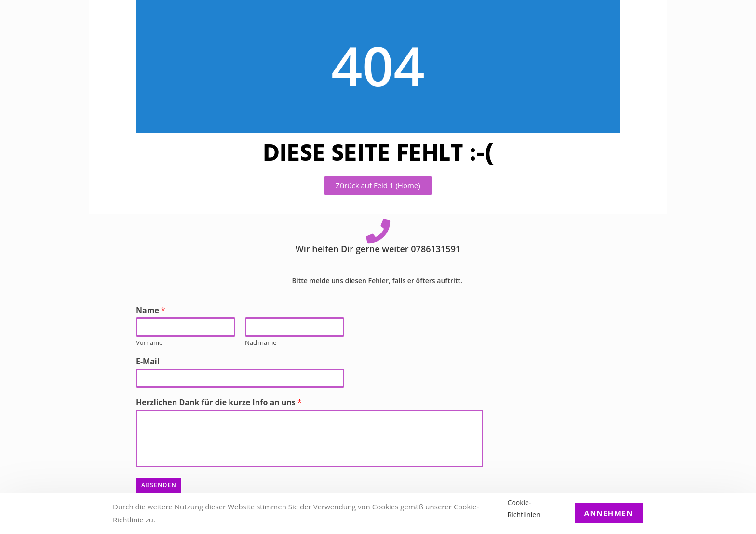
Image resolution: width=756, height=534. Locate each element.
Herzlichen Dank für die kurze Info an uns (219, 403)
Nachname (261, 343)
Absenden (159, 485)
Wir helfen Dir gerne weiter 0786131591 (378, 249)
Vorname (149, 343)
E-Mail (148, 362)
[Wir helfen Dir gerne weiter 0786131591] (378, 231)
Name (151, 310)
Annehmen (609, 513)
